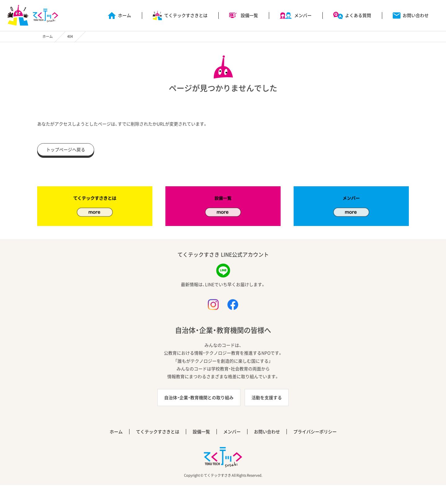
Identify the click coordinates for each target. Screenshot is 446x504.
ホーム (125, 15)
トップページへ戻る (66, 149)
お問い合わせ (416, 15)
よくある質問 (358, 15)
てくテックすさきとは (186, 15)
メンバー (303, 15)
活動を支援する (267, 397)
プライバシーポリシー (315, 432)
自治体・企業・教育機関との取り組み (199, 397)
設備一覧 (249, 15)
